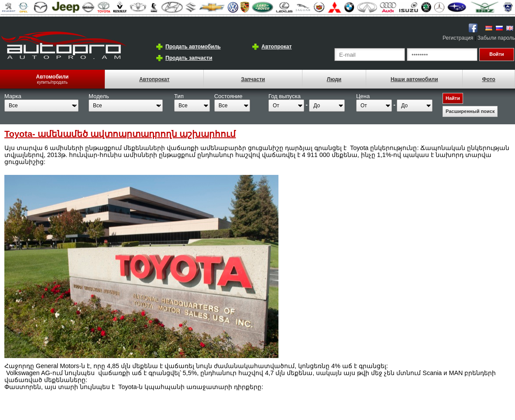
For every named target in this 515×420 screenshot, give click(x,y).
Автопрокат (276, 47)
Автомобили (53, 77)
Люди (334, 79)
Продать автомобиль (193, 47)
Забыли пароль (496, 38)
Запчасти (253, 79)
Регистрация (458, 38)
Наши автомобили (414, 79)
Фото (488, 79)
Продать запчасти (189, 58)
